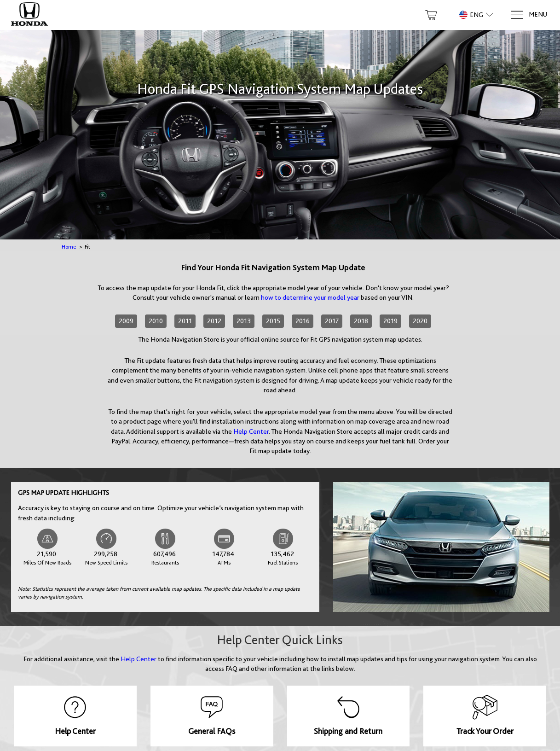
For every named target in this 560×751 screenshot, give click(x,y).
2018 (361, 321)
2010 (156, 321)
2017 (332, 321)
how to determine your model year (310, 297)
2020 (420, 321)
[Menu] (528, 15)
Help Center (251, 431)
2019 (390, 321)
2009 (126, 321)
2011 (185, 321)
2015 (273, 321)
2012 (214, 321)
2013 (244, 321)
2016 (303, 321)
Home (69, 247)
